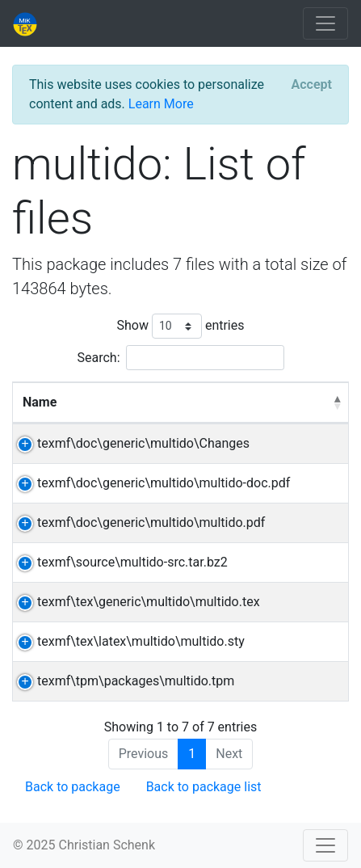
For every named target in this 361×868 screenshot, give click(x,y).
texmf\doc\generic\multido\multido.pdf (151, 522)
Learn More (161, 104)
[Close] (312, 85)
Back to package (73, 787)
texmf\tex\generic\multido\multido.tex (149, 602)
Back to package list (204, 787)
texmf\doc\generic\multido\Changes (143, 443)
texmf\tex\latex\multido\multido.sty (141, 641)
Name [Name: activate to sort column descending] (40, 402)
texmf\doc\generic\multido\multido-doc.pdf (164, 483)
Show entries (180, 326)
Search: (180, 358)
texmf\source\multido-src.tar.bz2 (132, 562)
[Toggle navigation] (325, 23)
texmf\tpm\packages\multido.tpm (136, 681)
